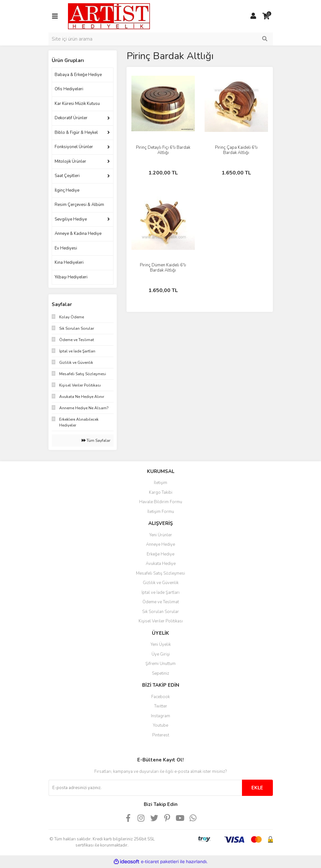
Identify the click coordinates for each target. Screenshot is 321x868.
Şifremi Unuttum (160, 664)
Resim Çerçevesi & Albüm (79, 205)
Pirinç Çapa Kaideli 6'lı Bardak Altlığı (236, 150)
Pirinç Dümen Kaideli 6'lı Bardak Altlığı (163, 268)
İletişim (160, 483)
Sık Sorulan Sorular (160, 612)
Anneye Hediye (160, 544)
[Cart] (266, 16)
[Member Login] (253, 16)
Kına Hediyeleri (69, 262)
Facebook (160, 697)
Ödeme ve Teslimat (161, 602)
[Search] (161, 39)
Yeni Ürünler (161, 535)
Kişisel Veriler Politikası (161, 621)
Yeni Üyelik (161, 645)
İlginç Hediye (67, 190)
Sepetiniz (160, 673)
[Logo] (109, 16)
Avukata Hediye (161, 564)
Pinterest (161, 735)
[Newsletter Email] (145, 788)
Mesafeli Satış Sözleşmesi (160, 573)
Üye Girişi (161, 654)
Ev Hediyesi (66, 248)
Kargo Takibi (161, 492)
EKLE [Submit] (257, 788)
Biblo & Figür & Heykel (76, 133)
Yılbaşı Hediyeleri (71, 277)
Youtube (160, 725)
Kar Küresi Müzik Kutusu (77, 104)
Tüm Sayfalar (96, 440)
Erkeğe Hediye (160, 554)
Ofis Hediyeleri (69, 89)
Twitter (161, 706)
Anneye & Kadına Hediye (78, 234)
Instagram (160, 716)
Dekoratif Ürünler (71, 118)
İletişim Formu (161, 512)
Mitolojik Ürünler (70, 161)
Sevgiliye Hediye (71, 219)
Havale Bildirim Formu (161, 502)
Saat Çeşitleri (67, 176)
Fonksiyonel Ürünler (74, 147)
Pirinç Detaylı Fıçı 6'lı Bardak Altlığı (163, 150)
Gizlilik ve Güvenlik (161, 583)
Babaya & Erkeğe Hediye (78, 75)
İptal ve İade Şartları (160, 593)
